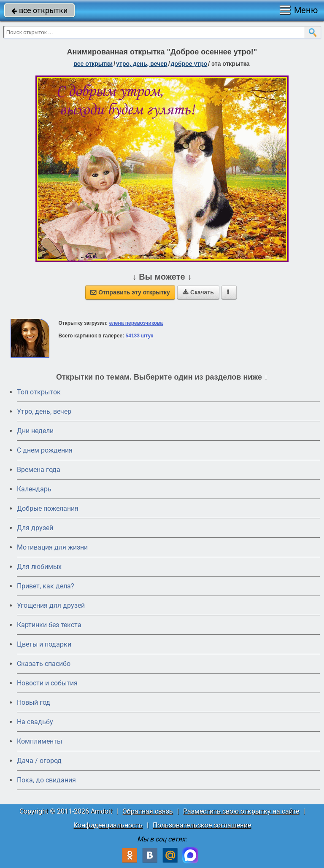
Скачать (198, 292)
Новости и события (47, 683)
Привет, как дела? (46, 586)
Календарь (34, 489)
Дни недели (35, 431)
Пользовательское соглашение (202, 825)
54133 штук (140, 336)
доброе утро (189, 64)
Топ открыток (39, 392)
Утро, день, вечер (44, 411)
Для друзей (35, 528)
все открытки (39, 10)
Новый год (34, 702)
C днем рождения (45, 450)
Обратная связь (148, 811)
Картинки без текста (49, 625)
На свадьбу (35, 722)
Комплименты (39, 741)
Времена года (39, 470)
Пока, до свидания (46, 780)
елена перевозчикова (136, 323)
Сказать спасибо (44, 664)
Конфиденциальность (108, 825)
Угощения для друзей (51, 605)
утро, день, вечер (142, 64)
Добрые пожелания (48, 508)
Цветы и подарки (44, 644)
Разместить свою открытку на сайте (241, 811)
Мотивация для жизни (52, 547)
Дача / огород (39, 761)
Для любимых (39, 567)
